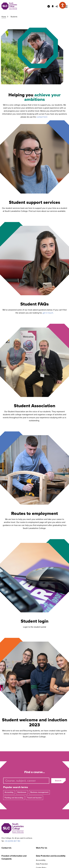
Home (4, 17)
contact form (42, 117)
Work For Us (42, 848)
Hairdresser (22, 792)
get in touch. (48, 313)
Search (58, 781)
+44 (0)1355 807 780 (12, 841)
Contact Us (6, 848)
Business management (39, 792)
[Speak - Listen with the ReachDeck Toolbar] (63, 5)
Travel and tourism (34, 798)
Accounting (9, 792)
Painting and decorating (14, 798)
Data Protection (42, 864)
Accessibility (41, 860)
